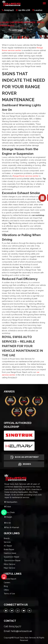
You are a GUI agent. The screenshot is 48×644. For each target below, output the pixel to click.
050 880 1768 (23, 10)
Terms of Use (9, 594)
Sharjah (9, 517)
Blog (6, 586)
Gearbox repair (10, 553)
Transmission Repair (12, 561)
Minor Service (9, 564)
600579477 (8, 10)
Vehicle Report (10, 579)
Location (37, 10)
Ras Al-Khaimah (13, 527)
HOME (24, 28)
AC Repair (8, 546)
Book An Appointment (24, 457)
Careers (7, 583)
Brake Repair (9, 549)
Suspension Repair (12, 557)
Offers (6, 590)
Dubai (9, 507)
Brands (24, 464)
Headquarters (12, 502)
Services (7, 542)
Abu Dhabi (10, 512)
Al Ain (9, 523)
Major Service (9, 568)
